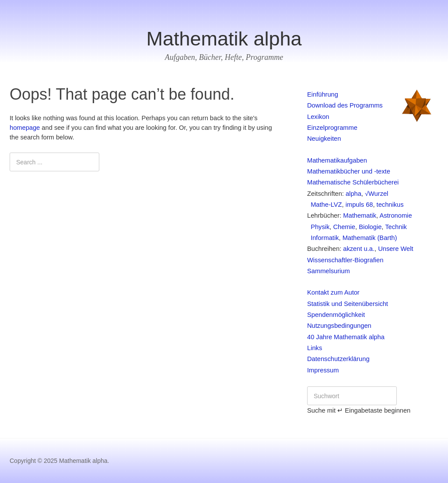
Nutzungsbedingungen (339, 326)
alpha (353, 194)
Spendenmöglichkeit (336, 315)
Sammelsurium (329, 271)
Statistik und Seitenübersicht (348, 304)
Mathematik (360, 215)
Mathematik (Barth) (370, 238)
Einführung (323, 94)
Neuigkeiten (324, 139)
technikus (390, 205)
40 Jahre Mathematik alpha (346, 337)
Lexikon (318, 117)
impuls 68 (359, 205)
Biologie (370, 227)
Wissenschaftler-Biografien (345, 260)
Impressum (323, 370)
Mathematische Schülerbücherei (353, 182)
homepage (25, 128)
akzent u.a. (359, 249)
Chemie (344, 227)
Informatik (323, 238)
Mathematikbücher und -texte (349, 171)
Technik (396, 227)
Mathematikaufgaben (337, 160)
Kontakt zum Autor (333, 292)
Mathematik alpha (224, 39)
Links (315, 348)
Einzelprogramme (332, 128)
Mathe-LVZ (325, 205)
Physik (318, 227)
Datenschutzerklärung (338, 359)
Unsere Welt (395, 249)
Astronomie (395, 215)
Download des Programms (345, 105)
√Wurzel (376, 194)
